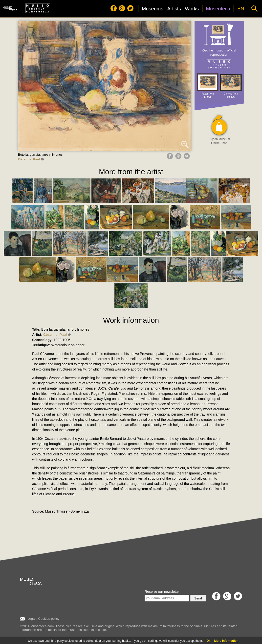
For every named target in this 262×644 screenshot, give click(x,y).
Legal (32, 619)
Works (192, 9)
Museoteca (218, 9)
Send (198, 598)
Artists (174, 9)
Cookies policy (49, 619)
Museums (153, 9)
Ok (208, 641)
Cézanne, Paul (31, 159)
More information (226, 641)
